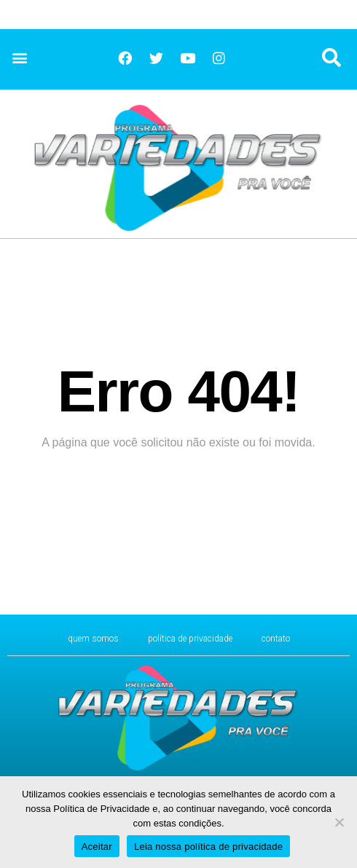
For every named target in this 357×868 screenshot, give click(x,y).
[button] (19, 58)
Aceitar (97, 847)
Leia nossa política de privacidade (208, 847)
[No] (339, 822)
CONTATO (276, 639)
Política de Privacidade (190, 639)
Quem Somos (93, 639)
